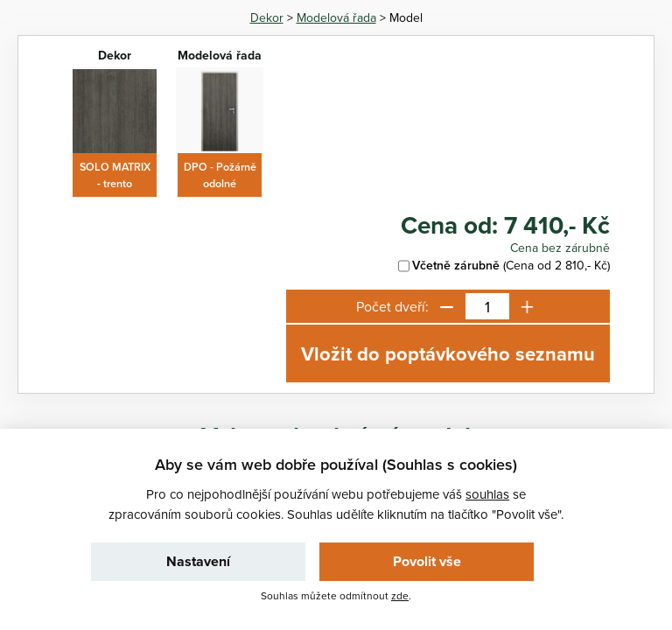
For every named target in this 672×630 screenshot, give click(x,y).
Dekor (267, 17)
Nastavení (198, 561)
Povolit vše (427, 561)
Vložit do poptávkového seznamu (448, 353)
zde (400, 595)
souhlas (487, 494)
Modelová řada (336, 17)
